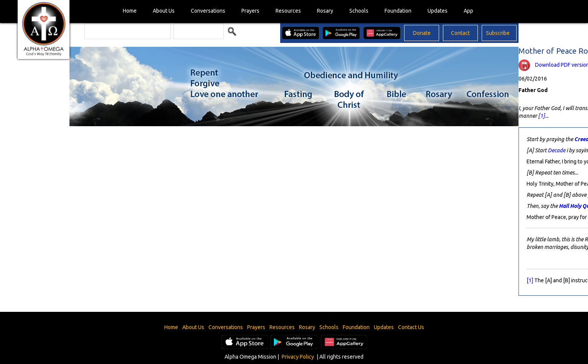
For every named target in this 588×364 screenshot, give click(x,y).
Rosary (325, 11)
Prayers (250, 11)
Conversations (208, 11)
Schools (359, 11)
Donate (422, 33)
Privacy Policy (298, 357)
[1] (542, 116)
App (468, 11)
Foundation (398, 11)
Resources (288, 11)
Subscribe (498, 33)
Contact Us (411, 327)
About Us (164, 11)
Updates (438, 11)
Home (130, 11)
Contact (460, 33)
